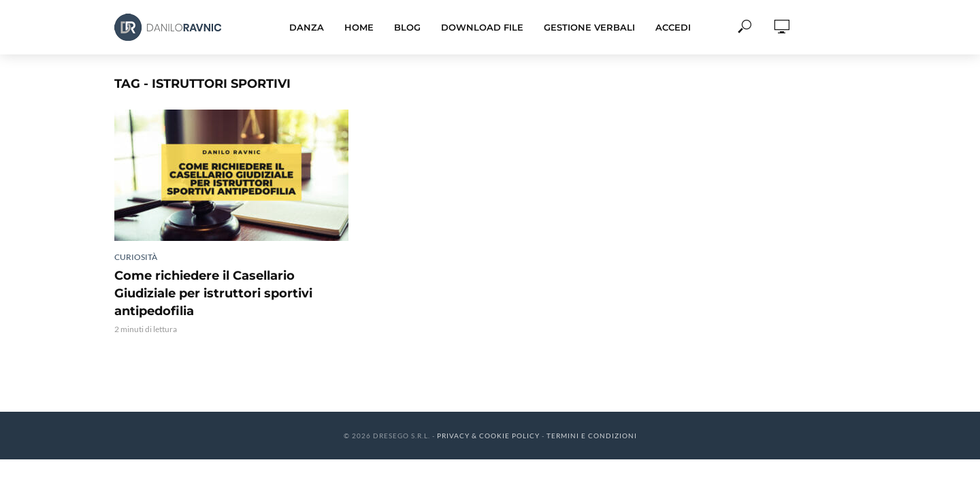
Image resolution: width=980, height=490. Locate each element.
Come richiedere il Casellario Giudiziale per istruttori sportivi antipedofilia (213, 293)
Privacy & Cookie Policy (488, 436)
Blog (407, 27)
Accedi (673, 27)
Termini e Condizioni (592, 436)
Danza (307, 27)
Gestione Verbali (589, 27)
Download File (482, 27)
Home (359, 27)
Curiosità (136, 257)
